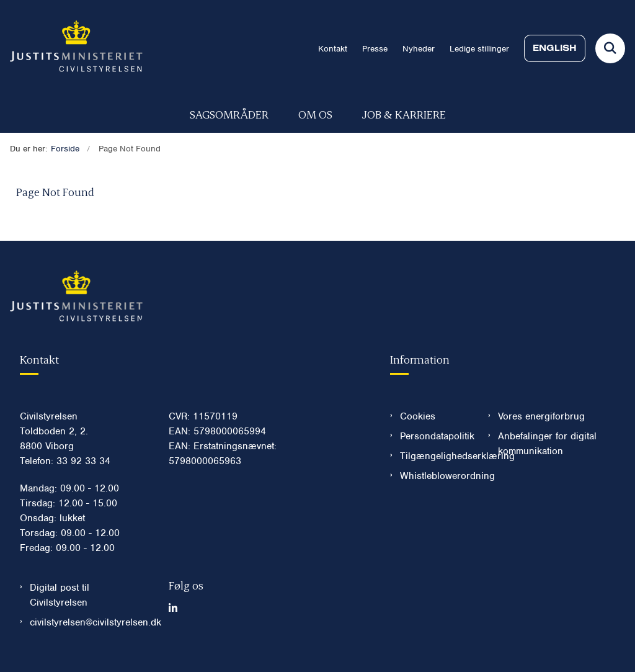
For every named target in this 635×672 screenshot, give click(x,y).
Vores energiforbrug (541, 416)
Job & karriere (404, 114)
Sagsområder (229, 114)
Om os (315, 114)
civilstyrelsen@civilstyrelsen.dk (89, 622)
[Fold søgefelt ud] (610, 48)
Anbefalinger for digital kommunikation (547, 444)
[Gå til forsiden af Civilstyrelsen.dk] (71, 48)
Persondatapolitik (434, 436)
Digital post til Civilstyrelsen (60, 595)
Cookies (418, 416)
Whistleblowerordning (434, 476)
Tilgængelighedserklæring (434, 456)
